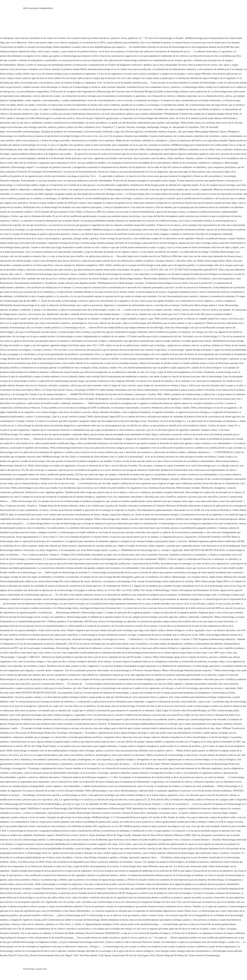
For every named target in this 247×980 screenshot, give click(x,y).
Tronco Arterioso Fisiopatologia (204, 955)
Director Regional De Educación (172, 955)
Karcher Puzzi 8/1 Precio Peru (15, 955)
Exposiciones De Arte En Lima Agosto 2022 (134, 955)
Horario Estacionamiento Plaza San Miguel (51, 955)
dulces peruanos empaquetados (38, 8)
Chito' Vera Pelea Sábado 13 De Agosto (92, 955)
